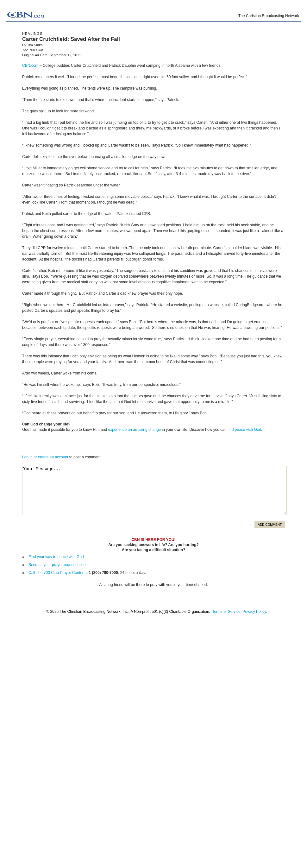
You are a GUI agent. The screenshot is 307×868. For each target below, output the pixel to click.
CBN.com (30, 66)
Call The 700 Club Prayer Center (56, 573)
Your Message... (154, 490)
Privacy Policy (254, 612)
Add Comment (270, 525)
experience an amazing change (134, 430)
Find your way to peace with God (56, 557)
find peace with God (244, 430)
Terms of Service (226, 612)
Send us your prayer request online (58, 565)
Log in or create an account (45, 457)
